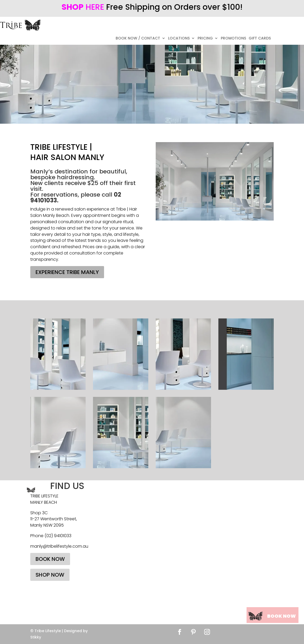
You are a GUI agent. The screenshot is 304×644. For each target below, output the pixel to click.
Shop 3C (39, 513)
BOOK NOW (50, 559)
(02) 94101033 (58, 536)
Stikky (36, 637)
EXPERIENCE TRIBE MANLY (67, 272)
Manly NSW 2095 (47, 525)
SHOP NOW (50, 575)
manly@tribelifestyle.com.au (59, 546)
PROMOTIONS (233, 39)
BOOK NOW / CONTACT (138, 39)
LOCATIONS (179, 39)
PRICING (205, 39)
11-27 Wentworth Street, (54, 519)
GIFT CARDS (260, 39)
